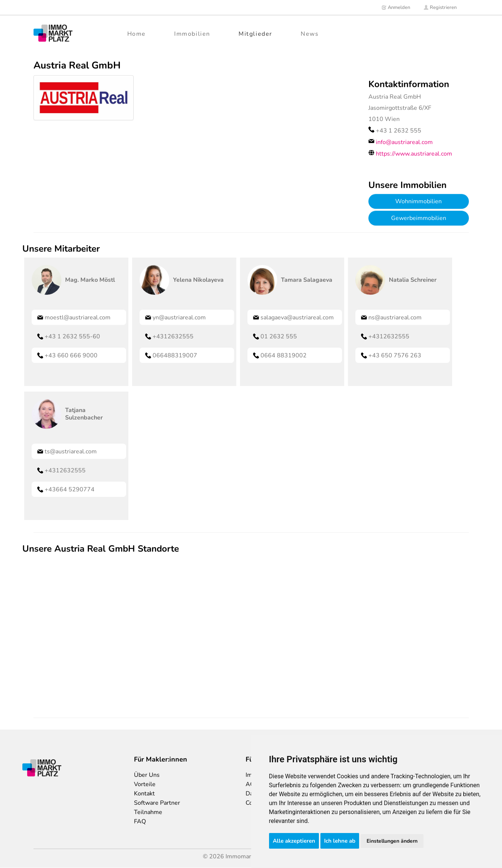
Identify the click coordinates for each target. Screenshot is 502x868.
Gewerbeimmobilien (419, 218)
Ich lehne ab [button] (340, 841)
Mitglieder (255, 34)
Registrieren (440, 7)
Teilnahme (148, 812)
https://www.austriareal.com (414, 154)
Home (137, 34)
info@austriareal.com (404, 142)
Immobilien (192, 34)
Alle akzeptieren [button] (294, 841)
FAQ (140, 821)
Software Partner (157, 803)
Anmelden (396, 7)
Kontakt (144, 794)
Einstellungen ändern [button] (392, 841)
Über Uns (147, 775)
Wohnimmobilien (418, 201)
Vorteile (145, 784)
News (310, 34)
